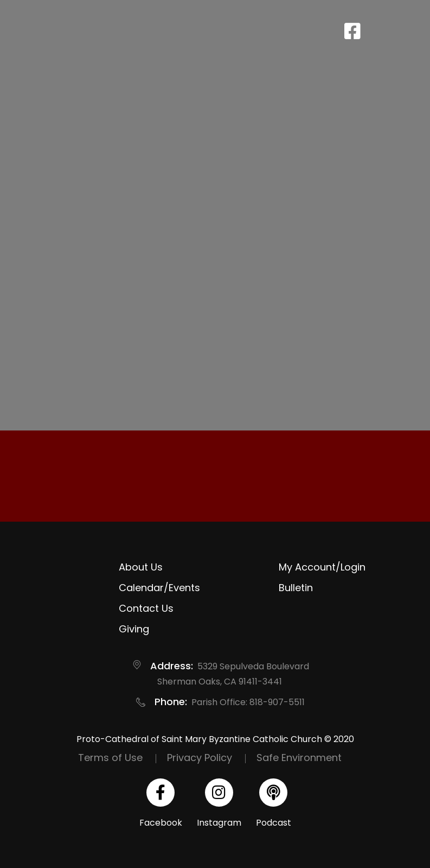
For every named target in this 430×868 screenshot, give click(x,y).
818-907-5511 (277, 702)
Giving (134, 629)
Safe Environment (299, 758)
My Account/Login (322, 567)
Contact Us (146, 608)
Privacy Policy (200, 758)
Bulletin (296, 588)
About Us (141, 567)
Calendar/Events (159, 588)
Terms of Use (110, 758)
